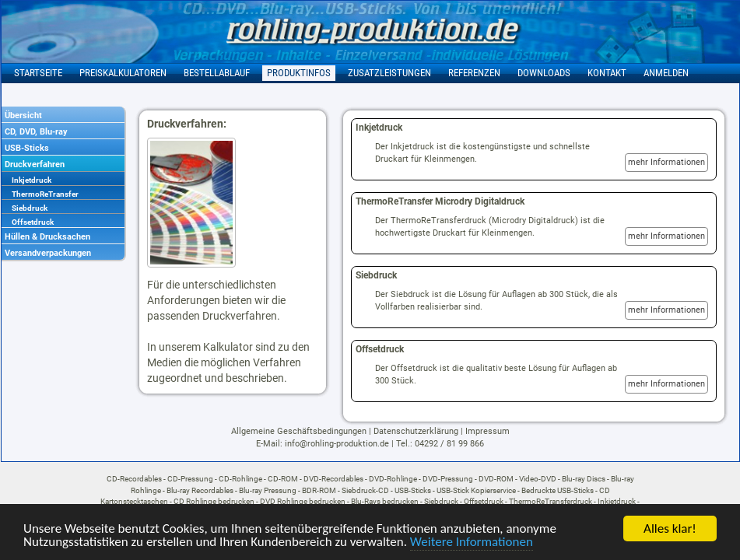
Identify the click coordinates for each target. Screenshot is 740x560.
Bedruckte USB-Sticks (558, 490)
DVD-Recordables (333, 479)
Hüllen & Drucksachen (47, 237)
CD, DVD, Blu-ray (36, 132)
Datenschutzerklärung (416, 431)
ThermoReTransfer (45, 194)
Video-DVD (538, 479)
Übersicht (23, 115)
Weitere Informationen (472, 542)
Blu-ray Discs (584, 479)
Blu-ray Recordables (200, 490)
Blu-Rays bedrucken (385, 501)
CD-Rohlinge (240, 479)
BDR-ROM (319, 490)
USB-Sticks (27, 148)
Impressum (487, 431)
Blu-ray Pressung (268, 490)
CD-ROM (283, 479)
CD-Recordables (134, 479)
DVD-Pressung (448, 479)
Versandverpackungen (48, 253)
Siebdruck (30, 208)
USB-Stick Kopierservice (476, 490)
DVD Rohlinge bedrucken (303, 501)
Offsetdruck (33, 222)
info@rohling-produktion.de (337, 444)
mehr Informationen (666, 162)
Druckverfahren (35, 164)
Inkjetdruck (32, 180)
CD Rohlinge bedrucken (214, 501)
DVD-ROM (496, 479)
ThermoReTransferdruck (551, 501)
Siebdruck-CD (365, 490)
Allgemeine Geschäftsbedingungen (299, 431)
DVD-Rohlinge (393, 479)
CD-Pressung (190, 479)
